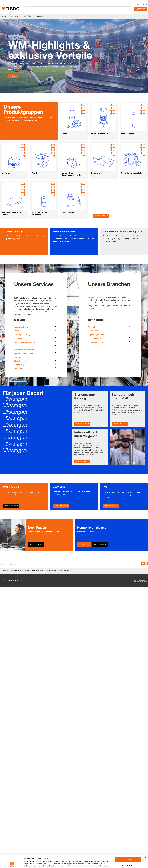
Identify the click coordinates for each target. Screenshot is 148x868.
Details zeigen (98, 864)
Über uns (31, 16)
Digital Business (20, 361)
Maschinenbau (94, 331)
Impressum (5, 570)
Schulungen (19, 357)
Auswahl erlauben (128, 854)
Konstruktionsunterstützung (24, 342)
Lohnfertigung (19, 339)
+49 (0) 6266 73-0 (134, 5)
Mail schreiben (99, 545)
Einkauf (60, 570)
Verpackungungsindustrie (97, 335)
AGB (11, 570)
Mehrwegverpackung (22, 335)
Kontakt (67, 570)
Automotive (92, 327)
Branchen (14, 16)
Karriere (40, 16)
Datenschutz (19, 570)
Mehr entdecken (100, 216)
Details (13, 76)
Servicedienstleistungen (23, 346)
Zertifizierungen (51, 570)
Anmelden (141, 9)
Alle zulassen (128, 848)
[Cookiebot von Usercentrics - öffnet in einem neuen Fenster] (12, 864)
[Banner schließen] (145, 846)
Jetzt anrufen (84, 545)
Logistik (17, 331)
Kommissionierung (21, 327)
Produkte (5, 16)
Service (23, 16)
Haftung (27, 570)
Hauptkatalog (19, 365)
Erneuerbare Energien (96, 342)
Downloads (18, 369)
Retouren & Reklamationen (24, 354)
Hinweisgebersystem (38, 570)
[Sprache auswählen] (145, 5)
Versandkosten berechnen (24, 350)
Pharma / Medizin (95, 339)
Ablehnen (128, 860)
